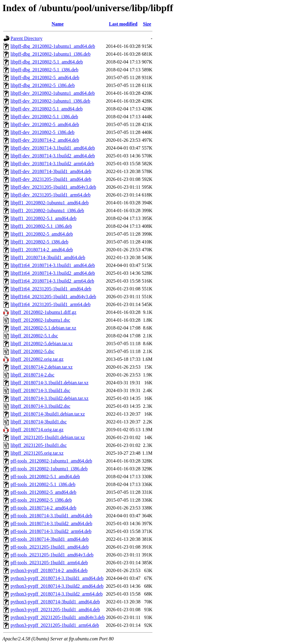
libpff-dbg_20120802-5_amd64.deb (45, 77)
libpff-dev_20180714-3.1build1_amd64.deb (53, 148)
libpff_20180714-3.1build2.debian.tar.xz (49, 398)
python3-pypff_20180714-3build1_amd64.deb (55, 602)
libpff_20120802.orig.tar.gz (37, 359)
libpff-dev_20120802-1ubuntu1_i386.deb (50, 101)
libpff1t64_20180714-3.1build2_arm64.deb (52, 281)
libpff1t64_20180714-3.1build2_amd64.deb (53, 273)
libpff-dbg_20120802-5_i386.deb (43, 85)
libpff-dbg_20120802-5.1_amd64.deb (47, 62)
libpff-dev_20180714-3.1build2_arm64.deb (52, 164)
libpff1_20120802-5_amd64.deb (42, 234)
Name (58, 24)
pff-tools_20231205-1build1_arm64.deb (49, 563)
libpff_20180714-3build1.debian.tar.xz (48, 414)
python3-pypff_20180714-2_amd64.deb (49, 570)
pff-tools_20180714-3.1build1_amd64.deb (51, 516)
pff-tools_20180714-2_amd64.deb (43, 508)
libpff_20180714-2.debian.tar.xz (42, 367)
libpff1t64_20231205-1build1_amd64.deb (51, 289)
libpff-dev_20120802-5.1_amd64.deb (47, 109)
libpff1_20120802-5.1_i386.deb (41, 226)
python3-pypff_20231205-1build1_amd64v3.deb (58, 617)
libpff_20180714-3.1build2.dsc (40, 406)
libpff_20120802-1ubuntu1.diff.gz (43, 312)
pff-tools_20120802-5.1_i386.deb (43, 484)
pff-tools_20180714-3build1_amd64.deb (50, 539)
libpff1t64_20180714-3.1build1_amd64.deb (53, 265)
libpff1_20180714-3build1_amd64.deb (48, 257)
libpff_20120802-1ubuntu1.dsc (40, 320)
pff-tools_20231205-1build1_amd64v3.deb (52, 555)
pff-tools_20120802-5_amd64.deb (43, 492)
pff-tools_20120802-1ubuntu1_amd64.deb (51, 461)
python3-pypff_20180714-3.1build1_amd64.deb (57, 578)
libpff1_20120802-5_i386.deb (39, 242)
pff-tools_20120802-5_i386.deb (41, 500)
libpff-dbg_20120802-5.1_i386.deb (44, 70)
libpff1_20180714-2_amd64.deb (42, 250)
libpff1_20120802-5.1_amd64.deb (43, 218)
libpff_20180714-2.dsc (32, 375)
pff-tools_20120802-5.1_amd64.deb (45, 477)
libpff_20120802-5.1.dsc (34, 336)
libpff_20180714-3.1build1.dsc (40, 390)
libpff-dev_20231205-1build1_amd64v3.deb (53, 187)
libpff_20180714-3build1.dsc (39, 422)
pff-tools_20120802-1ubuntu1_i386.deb (49, 469)
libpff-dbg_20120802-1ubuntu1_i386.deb (51, 54)
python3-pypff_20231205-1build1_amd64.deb (55, 610)
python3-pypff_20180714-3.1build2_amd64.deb (57, 586)
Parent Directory (26, 38)
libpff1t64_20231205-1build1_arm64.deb (51, 304)
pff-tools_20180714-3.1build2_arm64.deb (51, 531)
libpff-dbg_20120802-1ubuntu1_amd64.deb (53, 46)
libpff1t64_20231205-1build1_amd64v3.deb (53, 297)
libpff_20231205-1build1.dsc (39, 445)
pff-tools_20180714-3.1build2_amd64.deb (51, 523)
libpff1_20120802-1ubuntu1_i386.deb (47, 211)
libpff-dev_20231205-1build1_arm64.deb (51, 195)
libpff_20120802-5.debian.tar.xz (42, 344)
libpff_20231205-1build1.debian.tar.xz (48, 437)
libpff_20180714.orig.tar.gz (37, 430)
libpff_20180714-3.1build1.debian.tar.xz (49, 383)
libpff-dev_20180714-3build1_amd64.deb (51, 171)
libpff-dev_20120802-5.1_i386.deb (44, 117)
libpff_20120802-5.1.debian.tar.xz (43, 328)
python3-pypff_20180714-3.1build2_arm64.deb (57, 594)
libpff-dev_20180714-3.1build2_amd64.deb (53, 156)
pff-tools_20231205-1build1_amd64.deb (50, 547)
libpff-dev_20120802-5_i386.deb (43, 132)
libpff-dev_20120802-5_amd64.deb (45, 124)
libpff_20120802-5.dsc (32, 351)
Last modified (123, 24)
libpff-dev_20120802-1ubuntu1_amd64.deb (53, 93)
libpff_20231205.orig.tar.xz (37, 453)
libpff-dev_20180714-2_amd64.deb (45, 140)
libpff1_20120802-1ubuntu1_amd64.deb (50, 203)
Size (147, 24)
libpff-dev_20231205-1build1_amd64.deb (51, 179)
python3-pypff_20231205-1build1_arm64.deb (55, 625)
